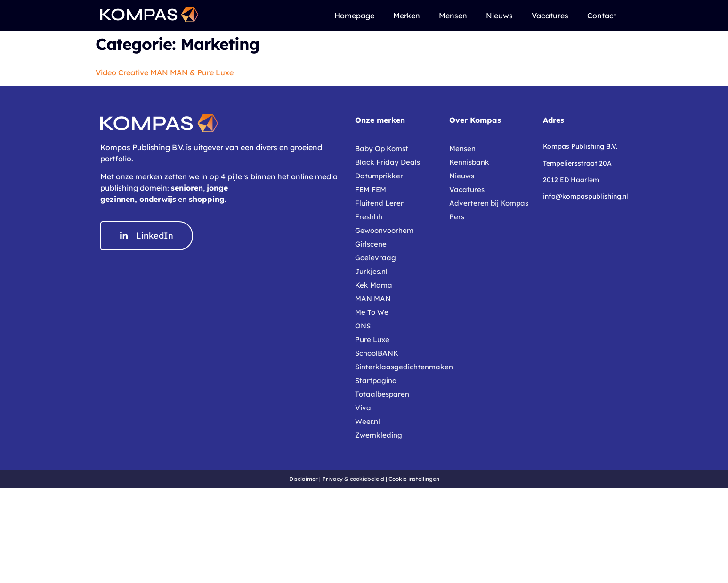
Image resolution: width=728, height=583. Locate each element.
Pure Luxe (372, 339)
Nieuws (499, 16)
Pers (457, 217)
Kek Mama (374, 285)
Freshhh (369, 217)
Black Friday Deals (388, 162)
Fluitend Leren (380, 203)
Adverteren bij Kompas (489, 203)
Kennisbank (469, 162)
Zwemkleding (379, 435)
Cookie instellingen (414, 479)
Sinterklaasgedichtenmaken (397, 367)
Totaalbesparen (382, 394)
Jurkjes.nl (371, 271)
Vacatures (550, 16)
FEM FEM (371, 189)
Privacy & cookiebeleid (353, 479)
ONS (363, 326)
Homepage (354, 16)
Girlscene (371, 244)
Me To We (372, 312)
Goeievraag (376, 258)
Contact (602, 16)
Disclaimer (303, 479)
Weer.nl (368, 421)
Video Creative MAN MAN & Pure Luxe (165, 72)
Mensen (453, 16)
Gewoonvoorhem (384, 230)
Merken (407, 16)
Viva (363, 408)
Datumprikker (379, 176)
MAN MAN (373, 299)
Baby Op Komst (382, 148)
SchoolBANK (377, 353)
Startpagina (376, 380)
